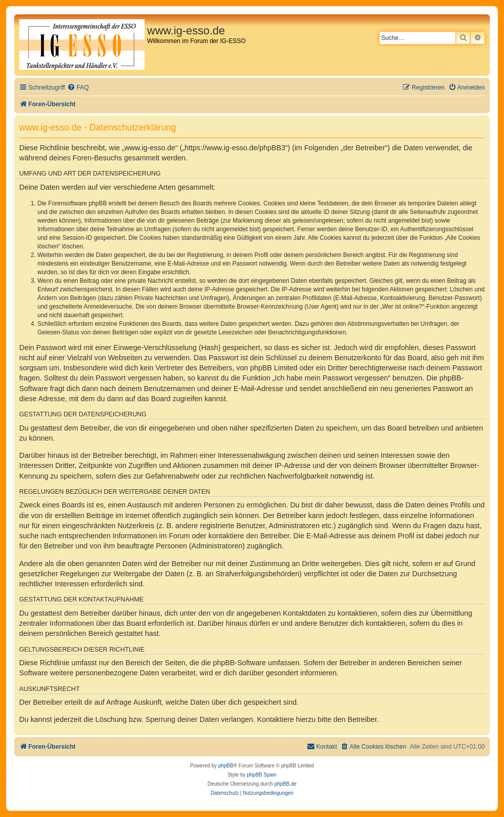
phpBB (226, 766)
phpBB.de (286, 784)
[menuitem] (78, 88)
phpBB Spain (261, 775)
